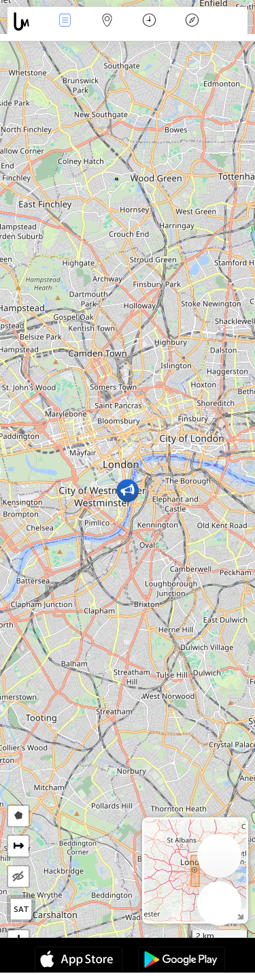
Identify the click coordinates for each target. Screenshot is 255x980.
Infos (65, 21)
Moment (149, 21)
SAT (21, 909)
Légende (192, 21)
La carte (107, 21)
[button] (128, 490)
